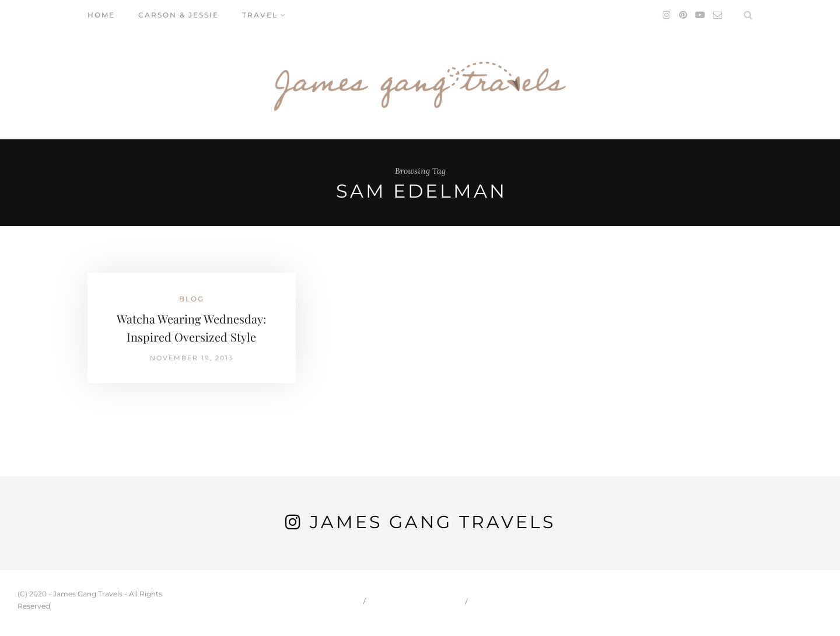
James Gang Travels (433, 522)
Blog (192, 299)
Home (101, 15)
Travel (260, 15)
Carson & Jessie (178, 15)
